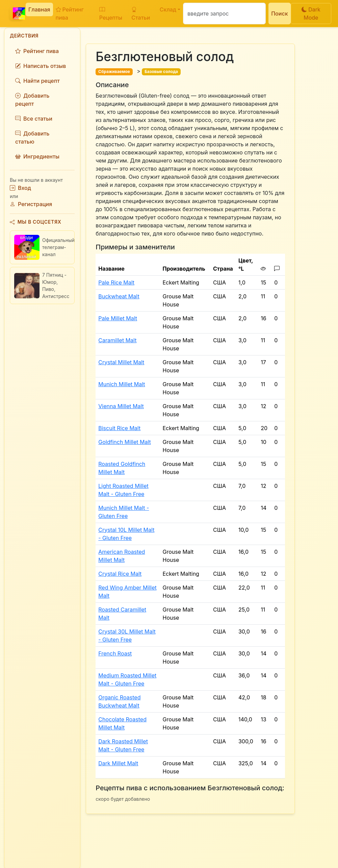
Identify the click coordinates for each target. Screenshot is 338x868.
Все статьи (34, 119)
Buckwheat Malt (119, 296)
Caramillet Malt (117, 340)
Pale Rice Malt (116, 282)
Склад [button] (168, 9)
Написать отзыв (41, 66)
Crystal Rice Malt (120, 574)
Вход (20, 188)
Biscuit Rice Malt (119, 428)
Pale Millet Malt (118, 318)
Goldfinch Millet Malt (124, 442)
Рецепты (111, 14)
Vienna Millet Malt (121, 406)
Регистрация (31, 204)
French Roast (115, 653)
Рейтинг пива (70, 14)
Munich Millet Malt (122, 384)
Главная (39, 9)
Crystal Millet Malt (121, 362)
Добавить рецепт (32, 100)
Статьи (141, 14)
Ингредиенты (37, 156)
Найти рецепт (37, 81)
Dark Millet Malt (118, 763)
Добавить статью (32, 138)
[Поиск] (224, 14)
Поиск (279, 14)
